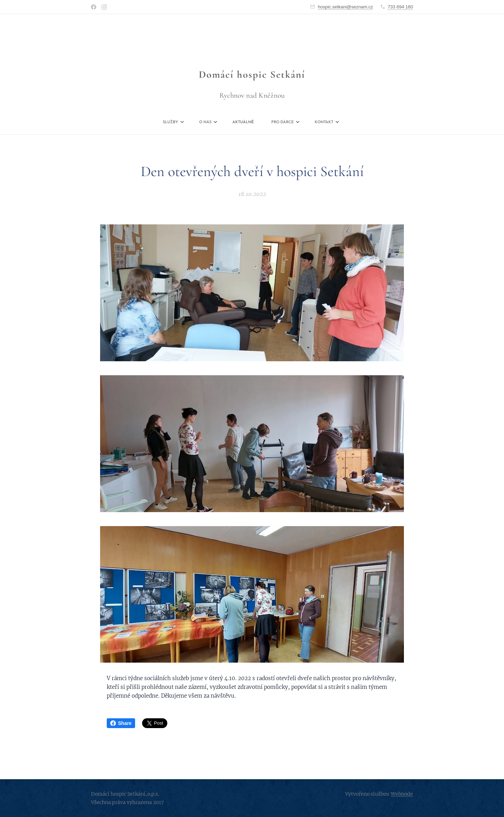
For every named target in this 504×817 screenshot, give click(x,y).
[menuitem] (214, 123)
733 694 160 (400, 7)
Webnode (402, 794)
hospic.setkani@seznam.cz (345, 7)
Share (121, 723)
